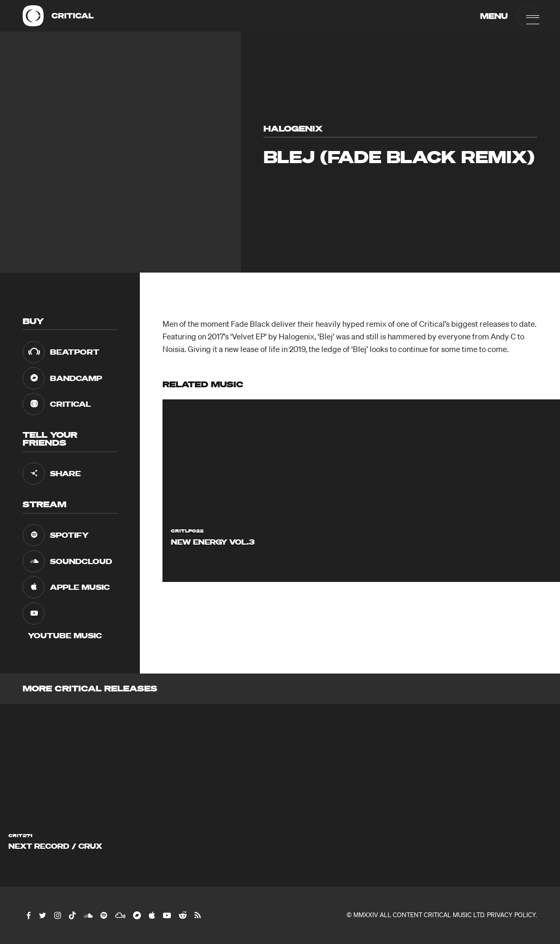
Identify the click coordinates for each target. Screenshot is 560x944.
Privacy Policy (511, 915)
